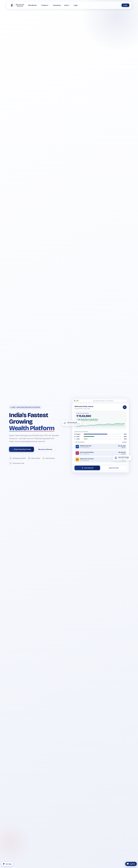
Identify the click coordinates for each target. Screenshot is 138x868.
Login (125, 5)
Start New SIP (87, 468)
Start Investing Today (22, 449)
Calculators (57, 5)
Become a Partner (45, 449)
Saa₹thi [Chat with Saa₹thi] (129, 863)
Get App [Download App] (9, 863)
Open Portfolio (114, 468)
